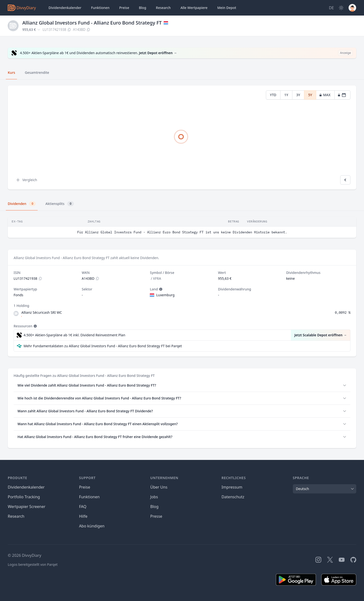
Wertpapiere (194, 8)
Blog (154, 507)
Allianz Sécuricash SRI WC (42, 312)
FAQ (83, 507)
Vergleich (26, 180)
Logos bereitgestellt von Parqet (33, 564)
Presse (156, 516)
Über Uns (159, 487)
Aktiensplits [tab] (60, 204)
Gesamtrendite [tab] (37, 72)
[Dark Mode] (341, 8)
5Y (310, 95)
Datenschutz (233, 497)
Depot (227, 8)
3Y (298, 95)
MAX (325, 95)
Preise (124, 8)
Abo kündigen (92, 526)
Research (16, 516)
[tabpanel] (182, 138)
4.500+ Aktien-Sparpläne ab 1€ (74, 335)
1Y (286, 95)
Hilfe (83, 516)
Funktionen (100, 8)
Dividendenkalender (65, 8)
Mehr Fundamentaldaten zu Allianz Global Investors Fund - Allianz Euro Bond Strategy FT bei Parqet (103, 346)
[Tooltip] (160, 289)
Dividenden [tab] (22, 204)
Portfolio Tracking (24, 497)
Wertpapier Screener (27, 507)
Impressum (232, 487)
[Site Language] (331, 8)
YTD (273, 95)
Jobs (154, 497)
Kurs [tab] (11, 72)
